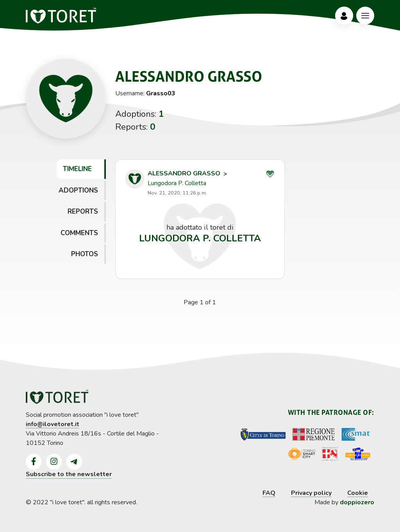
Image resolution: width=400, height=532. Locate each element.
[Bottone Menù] (365, 16)
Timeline (77, 169)
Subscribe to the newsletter (69, 474)
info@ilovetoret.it (53, 424)
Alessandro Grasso (184, 173)
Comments (79, 233)
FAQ (269, 493)
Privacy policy (311, 493)
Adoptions (78, 190)
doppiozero (357, 502)
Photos (85, 254)
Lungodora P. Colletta (177, 183)
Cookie (358, 493)
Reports (83, 212)
